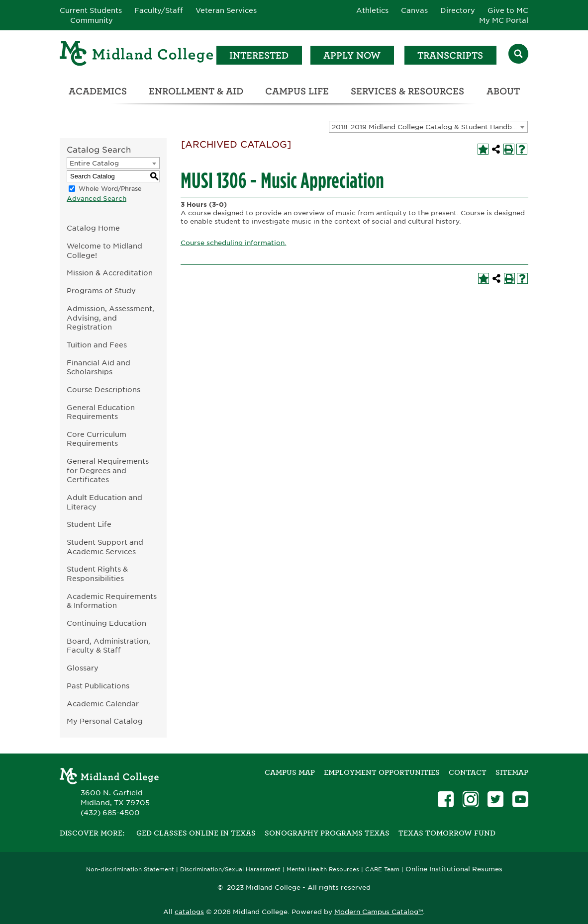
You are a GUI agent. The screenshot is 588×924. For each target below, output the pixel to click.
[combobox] (428, 127)
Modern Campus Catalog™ (379, 912)
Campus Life (297, 91)
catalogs (189, 912)
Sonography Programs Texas (327, 833)
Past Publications (98, 686)
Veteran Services (226, 10)
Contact (468, 772)
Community (92, 20)
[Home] (137, 55)
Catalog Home (93, 228)
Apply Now (352, 55)
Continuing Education (106, 623)
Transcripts (450, 55)
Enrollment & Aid (196, 91)
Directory (458, 10)
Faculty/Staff (159, 10)
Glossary (83, 668)
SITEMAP (512, 772)
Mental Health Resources (323, 870)
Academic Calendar (103, 704)
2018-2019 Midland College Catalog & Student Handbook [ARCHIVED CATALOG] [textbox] (430, 127)
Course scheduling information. (234, 243)
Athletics (372, 10)
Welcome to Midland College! (104, 251)
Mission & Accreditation (110, 273)
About (503, 91)
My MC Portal (504, 20)
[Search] (518, 55)
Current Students (91, 10)
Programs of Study (101, 291)
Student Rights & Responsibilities (97, 574)
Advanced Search (97, 199)
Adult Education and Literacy (104, 502)
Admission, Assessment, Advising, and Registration (110, 318)
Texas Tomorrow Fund (447, 833)
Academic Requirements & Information (112, 601)
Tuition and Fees (97, 345)
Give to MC (508, 10)
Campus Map (290, 772)
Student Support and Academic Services (105, 547)
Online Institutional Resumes (454, 869)
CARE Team (382, 870)
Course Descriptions (103, 389)
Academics (98, 91)
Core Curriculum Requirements (97, 439)
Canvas (414, 10)
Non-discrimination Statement (130, 870)
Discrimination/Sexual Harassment (230, 870)
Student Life (89, 524)
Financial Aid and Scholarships (98, 367)
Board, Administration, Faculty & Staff (108, 646)
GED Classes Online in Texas (196, 833)
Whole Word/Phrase (110, 189)
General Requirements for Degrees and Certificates (108, 470)
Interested (259, 55)
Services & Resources (407, 91)
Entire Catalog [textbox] (94, 163)
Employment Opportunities (382, 772)
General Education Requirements (101, 412)
